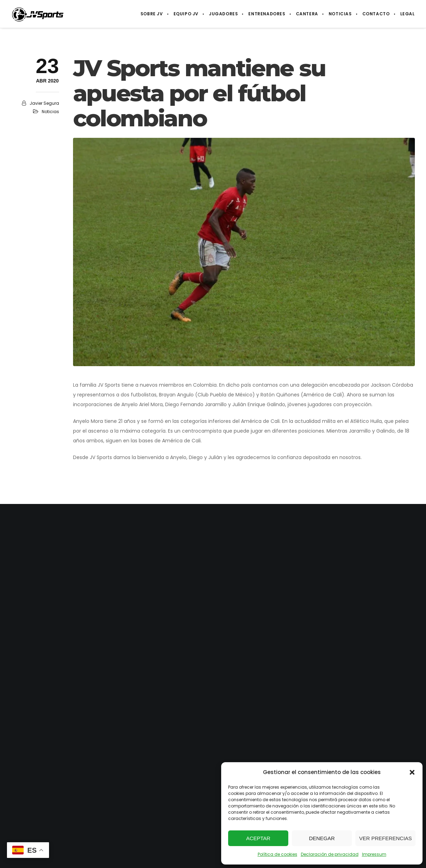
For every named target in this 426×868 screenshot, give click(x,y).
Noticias (50, 112)
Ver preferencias (386, 838)
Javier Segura (44, 103)
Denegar (322, 838)
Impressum (374, 854)
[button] (412, 772)
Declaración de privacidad (330, 854)
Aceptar (258, 838)
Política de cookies (278, 854)
